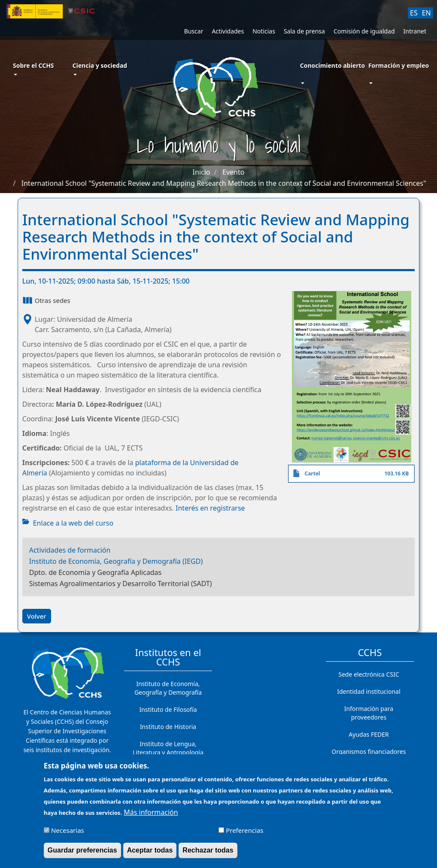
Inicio (202, 172)
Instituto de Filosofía (168, 709)
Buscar (194, 31)
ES (414, 13)
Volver (37, 616)
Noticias (264, 31)
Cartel (312, 473)
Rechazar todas (208, 854)
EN (426, 13)
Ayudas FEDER (369, 734)
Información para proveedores (369, 713)
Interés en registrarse (210, 508)
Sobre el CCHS (33, 68)
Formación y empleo (399, 65)
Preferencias (244, 834)
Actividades (228, 31)
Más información (151, 816)
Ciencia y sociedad (100, 68)
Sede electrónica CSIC (369, 674)
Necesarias (68, 834)
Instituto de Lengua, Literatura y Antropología (168, 748)
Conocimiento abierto (333, 65)
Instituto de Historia (168, 727)
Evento (233, 172)
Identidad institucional (369, 691)
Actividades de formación (70, 550)
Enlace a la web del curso (73, 523)
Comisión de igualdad (364, 31)
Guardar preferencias (82, 854)
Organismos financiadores (369, 752)
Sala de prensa (304, 31)
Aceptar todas (150, 854)
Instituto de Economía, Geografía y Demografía (168, 688)
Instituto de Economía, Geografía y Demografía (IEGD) (116, 561)
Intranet (415, 31)
